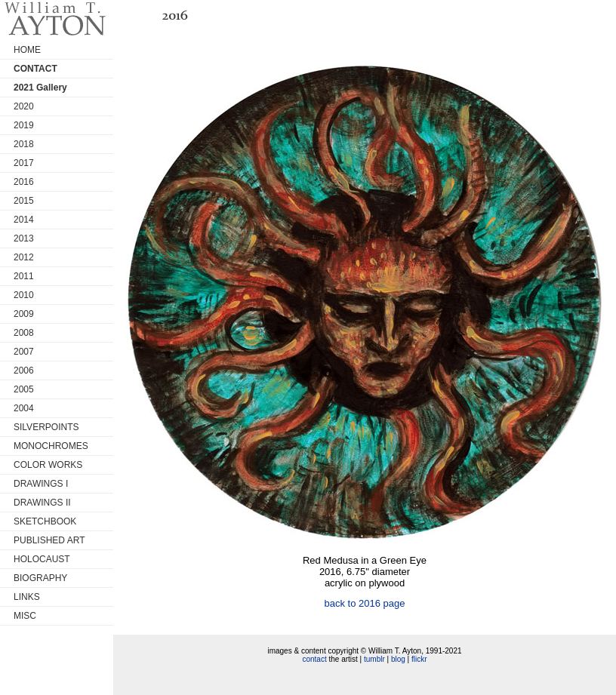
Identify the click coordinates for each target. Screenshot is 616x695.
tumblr (374, 659)
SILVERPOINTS (46, 427)
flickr (419, 659)
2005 (24, 389)
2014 (24, 220)
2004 (24, 408)
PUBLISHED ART (49, 540)
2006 (24, 371)
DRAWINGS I (41, 484)
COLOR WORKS (48, 465)
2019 (24, 125)
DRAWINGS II (42, 503)
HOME (27, 50)
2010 (24, 295)
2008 (24, 333)
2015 (24, 201)
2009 (24, 314)
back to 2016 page (365, 603)
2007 (24, 352)
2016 (24, 182)
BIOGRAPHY (40, 578)
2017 (24, 163)
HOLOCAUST (42, 559)
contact (314, 659)
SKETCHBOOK (45, 521)
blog (398, 659)
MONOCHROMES (51, 446)
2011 (24, 276)
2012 (24, 257)
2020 (24, 106)
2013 (24, 238)
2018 (24, 144)
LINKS (27, 597)
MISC (25, 616)
